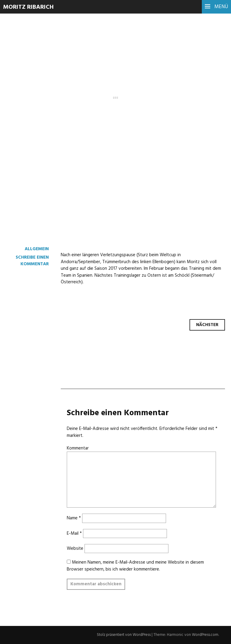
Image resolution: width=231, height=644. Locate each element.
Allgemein (37, 249)
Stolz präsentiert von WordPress (124, 635)
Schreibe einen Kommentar (32, 261)
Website (75, 549)
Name (74, 518)
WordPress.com (205, 635)
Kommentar (78, 448)
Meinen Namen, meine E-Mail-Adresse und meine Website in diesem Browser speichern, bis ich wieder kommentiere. (135, 566)
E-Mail (74, 534)
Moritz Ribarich (28, 7)
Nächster (207, 325)
